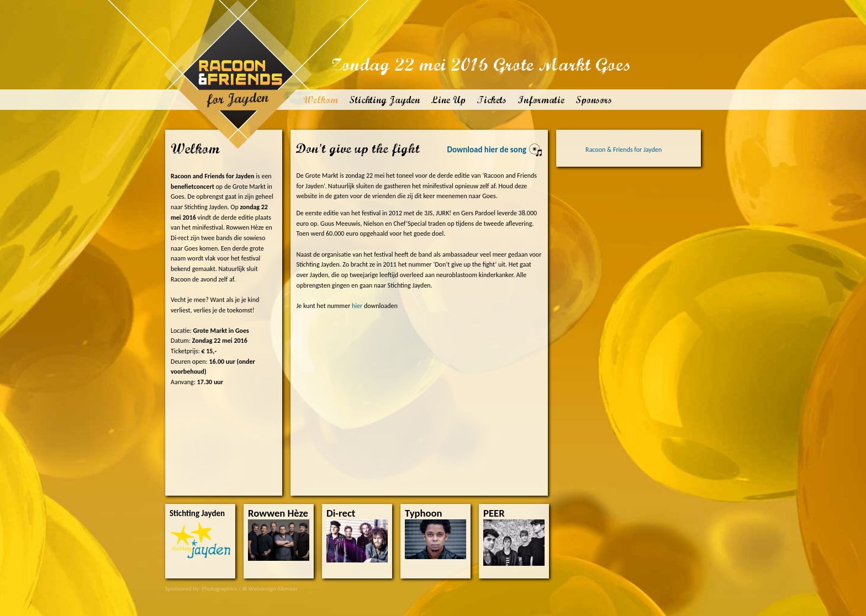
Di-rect (341, 514)
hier (357, 306)
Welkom (321, 100)
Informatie (541, 100)
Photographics (219, 589)
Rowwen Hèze (278, 514)
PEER (494, 514)
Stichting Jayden (384, 100)
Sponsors (594, 100)
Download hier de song (495, 150)
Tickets (492, 100)
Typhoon (424, 514)
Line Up (448, 100)
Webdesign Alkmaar (273, 589)
